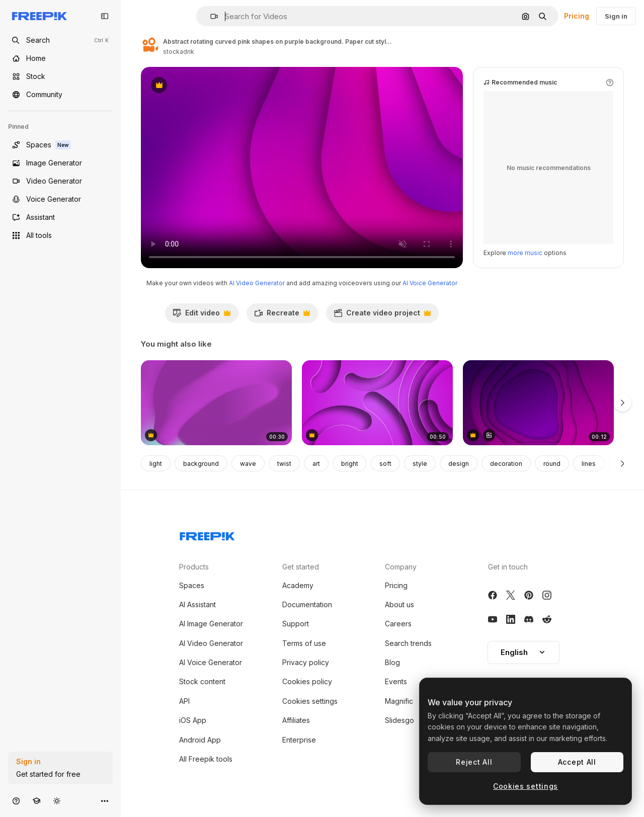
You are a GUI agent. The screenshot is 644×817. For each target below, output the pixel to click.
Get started (301, 567)
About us (399, 604)
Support (296, 624)
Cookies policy (307, 681)
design (459, 464)
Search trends (408, 643)
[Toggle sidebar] (105, 16)
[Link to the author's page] (150, 45)
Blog (392, 662)
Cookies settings (310, 701)
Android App (200, 740)
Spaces (192, 585)
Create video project (382, 315)
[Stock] (60, 76)
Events (396, 681)
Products (194, 567)
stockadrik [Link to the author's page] (179, 52)
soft (385, 464)
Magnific (399, 701)
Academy (298, 585)
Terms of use (304, 643)
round (552, 464)
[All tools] (60, 235)
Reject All (474, 762)
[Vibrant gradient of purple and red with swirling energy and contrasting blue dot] (216, 403)
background (201, 464)
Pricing (577, 16)
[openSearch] (60, 40)
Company (401, 567)
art (316, 464)
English (524, 652)
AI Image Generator (211, 624)
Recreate (282, 315)
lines (589, 464)
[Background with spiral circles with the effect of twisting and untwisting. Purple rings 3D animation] (377, 403)
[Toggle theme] (57, 801)
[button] (210, 16)
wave (248, 464)
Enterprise (299, 740)
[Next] (623, 463)
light (156, 464)
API (184, 701)
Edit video (202, 315)
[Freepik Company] (207, 534)
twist (284, 464)
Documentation (307, 604)
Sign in (616, 16)
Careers (398, 624)
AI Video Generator (257, 283)
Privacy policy (306, 662)
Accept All (577, 762)
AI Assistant (197, 604)
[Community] (60, 95)
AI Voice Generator (430, 283)
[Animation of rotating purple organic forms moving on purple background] (538, 403)
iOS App (193, 720)
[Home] (60, 58)
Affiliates (296, 720)
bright (350, 464)
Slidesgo (399, 720)
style (420, 464)
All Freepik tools (206, 759)
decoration (506, 464)
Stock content (202, 681)
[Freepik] (39, 16)
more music (525, 253)
